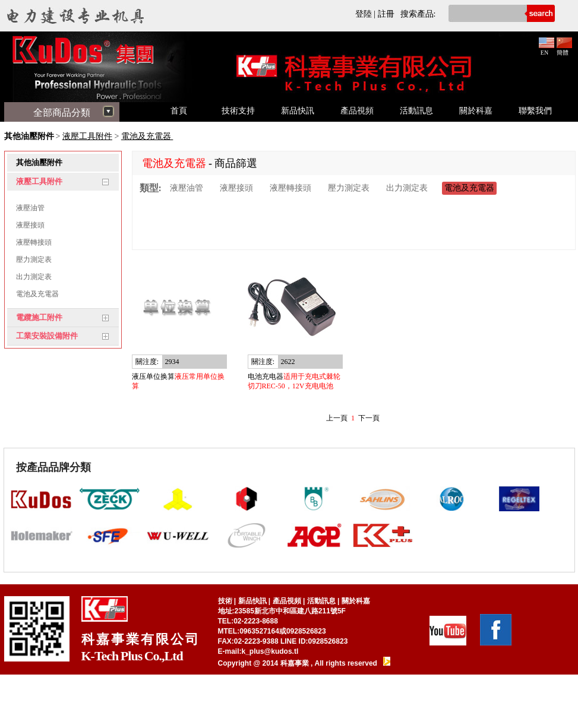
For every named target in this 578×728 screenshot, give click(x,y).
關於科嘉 (476, 111)
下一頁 (369, 418)
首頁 (179, 111)
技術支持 (238, 111)
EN (547, 49)
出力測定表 (34, 277)
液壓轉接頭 (34, 242)
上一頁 (337, 418)
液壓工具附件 (87, 136)
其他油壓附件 (29, 136)
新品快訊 (298, 111)
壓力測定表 (34, 259)
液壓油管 (30, 208)
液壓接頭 (30, 225)
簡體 (564, 49)
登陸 (364, 14)
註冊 (386, 14)
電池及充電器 (147, 136)
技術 (225, 601)
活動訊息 (416, 111)
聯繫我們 (535, 111)
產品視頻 (357, 111)
